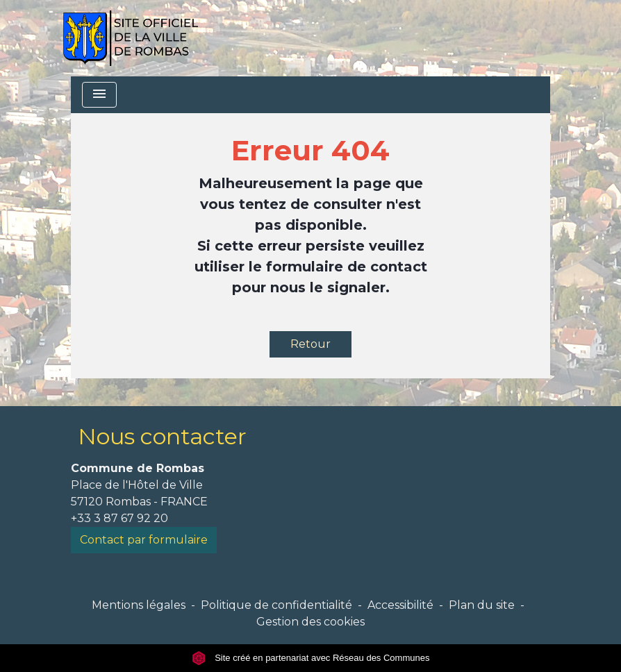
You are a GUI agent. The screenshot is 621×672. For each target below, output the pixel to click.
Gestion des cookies (310, 622)
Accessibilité (400, 605)
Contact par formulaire (144, 540)
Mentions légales (139, 605)
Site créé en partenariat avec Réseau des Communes (311, 658)
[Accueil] (130, 38)
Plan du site (482, 605)
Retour (310, 344)
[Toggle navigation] (99, 95)
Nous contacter (162, 436)
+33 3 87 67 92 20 (119, 518)
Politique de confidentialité (276, 605)
